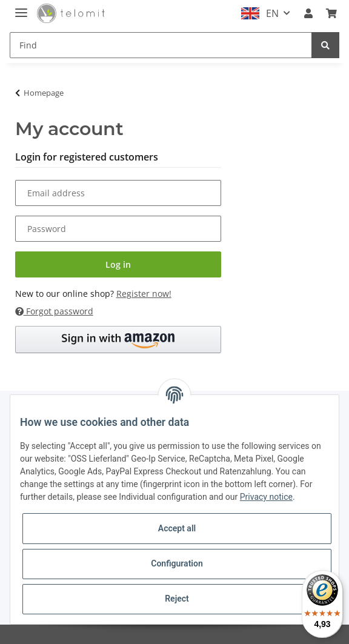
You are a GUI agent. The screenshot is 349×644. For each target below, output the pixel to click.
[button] (308, 13)
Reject (177, 599)
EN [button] (272, 13)
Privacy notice (266, 497)
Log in (118, 264)
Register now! (144, 294)
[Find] (161, 45)
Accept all (177, 528)
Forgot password (54, 311)
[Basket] (331, 13)
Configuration (177, 563)
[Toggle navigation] (21, 8)
